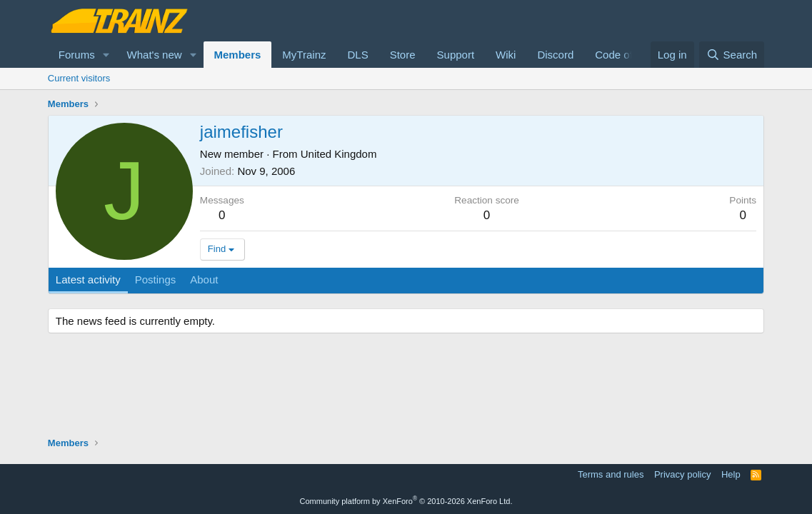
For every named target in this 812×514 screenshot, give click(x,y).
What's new (155, 55)
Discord (555, 55)
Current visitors (79, 78)
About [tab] (204, 279)
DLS (357, 55)
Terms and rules (611, 474)
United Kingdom (339, 154)
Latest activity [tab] (88, 279)
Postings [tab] (156, 279)
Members (238, 55)
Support (456, 55)
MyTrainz (304, 55)
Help (731, 474)
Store (403, 55)
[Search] (732, 55)
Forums (77, 55)
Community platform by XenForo (406, 501)
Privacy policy (682, 474)
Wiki (506, 55)
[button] (106, 55)
